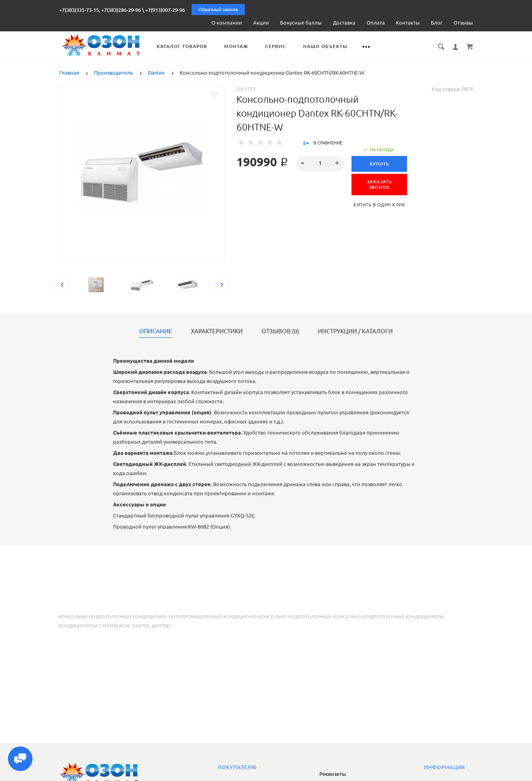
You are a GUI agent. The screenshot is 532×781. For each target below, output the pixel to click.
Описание (156, 331)
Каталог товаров (187, 46)
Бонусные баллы (301, 23)
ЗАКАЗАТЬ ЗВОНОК (380, 185)
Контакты (408, 23)
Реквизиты (333, 774)
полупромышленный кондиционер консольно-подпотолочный (250, 617)
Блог (437, 23)
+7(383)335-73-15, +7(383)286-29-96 (100, 10)
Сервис (281, 46)
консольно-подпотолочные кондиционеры (389, 617)
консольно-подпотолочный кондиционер (113, 617)
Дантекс (161, 626)
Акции (261, 23)
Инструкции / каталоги (355, 331)
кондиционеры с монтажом (94, 626)
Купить (380, 164)
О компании (227, 23)
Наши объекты (331, 46)
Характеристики (217, 331)
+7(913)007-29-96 (165, 10)
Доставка (344, 23)
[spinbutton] (320, 164)
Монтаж (242, 46)
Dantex (246, 89)
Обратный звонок (218, 10)
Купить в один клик (380, 205)
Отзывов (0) (280, 331)
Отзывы (463, 23)
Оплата (376, 23)
